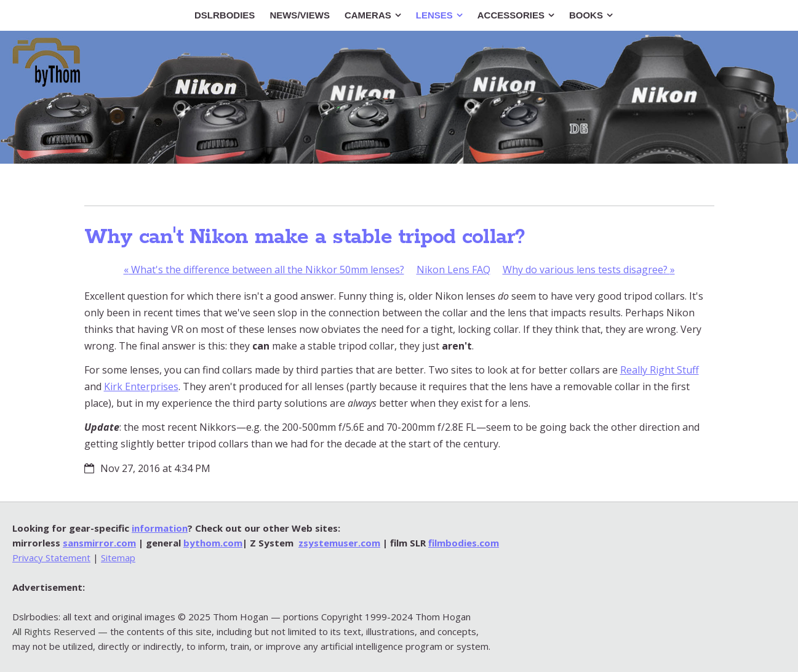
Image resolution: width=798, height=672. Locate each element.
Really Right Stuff (660, 370)
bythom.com (213, 543)
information (160, 528)
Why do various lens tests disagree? (589, 270)
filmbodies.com (464, 543)
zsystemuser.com (339, 543)
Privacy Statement (51, 558)
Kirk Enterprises (141, 386)
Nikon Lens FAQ (453, 270)
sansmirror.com (99, 543)
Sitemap (118, 558)
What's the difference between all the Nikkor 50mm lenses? (264, 270)
